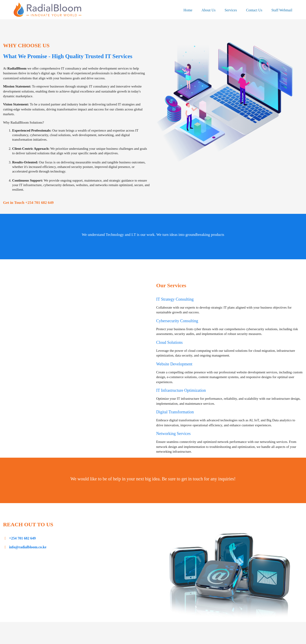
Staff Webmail (282, 10)
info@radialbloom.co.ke (27, 547)
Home (188, 10)
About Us (208, 10)
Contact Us (254, 10)
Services (231, 10)
